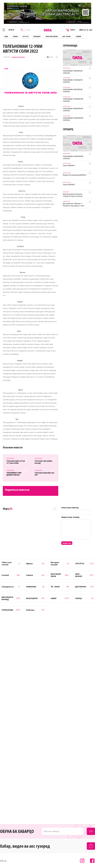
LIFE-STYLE (26, 36)
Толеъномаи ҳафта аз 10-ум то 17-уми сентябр (16, 462)
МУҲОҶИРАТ (37, 36)
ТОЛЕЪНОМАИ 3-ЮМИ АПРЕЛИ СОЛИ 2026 (73, 110)
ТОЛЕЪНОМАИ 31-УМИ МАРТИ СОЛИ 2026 (73, 81)
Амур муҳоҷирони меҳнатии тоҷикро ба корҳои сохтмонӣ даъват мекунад (73, 195)
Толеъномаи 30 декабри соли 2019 (44, 474)
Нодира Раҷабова (18, 57)
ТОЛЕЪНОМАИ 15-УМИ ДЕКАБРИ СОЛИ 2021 (14, 474)
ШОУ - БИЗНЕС (67, 36)
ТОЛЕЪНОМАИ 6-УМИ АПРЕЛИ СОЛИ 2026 (73, 91)
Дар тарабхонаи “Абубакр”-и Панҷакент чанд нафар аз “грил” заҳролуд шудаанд (74, 205)
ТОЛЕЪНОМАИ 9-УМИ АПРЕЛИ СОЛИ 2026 (73, 72)
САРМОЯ (15, 36)
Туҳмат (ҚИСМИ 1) (69, 165)
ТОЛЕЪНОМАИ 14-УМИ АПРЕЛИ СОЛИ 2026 (73, 100)
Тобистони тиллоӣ (52, 36)
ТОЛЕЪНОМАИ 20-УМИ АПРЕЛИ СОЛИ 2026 (73, 119)
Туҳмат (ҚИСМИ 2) (69, 185)
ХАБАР (6, 36)
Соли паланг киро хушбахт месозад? (44, 462)
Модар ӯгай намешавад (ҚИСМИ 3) (74, 175)
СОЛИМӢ (78, 36)
